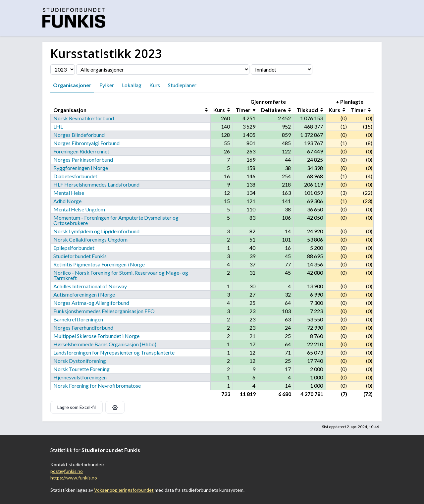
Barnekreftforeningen (78, 319)
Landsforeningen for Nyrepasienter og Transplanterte (114, 352)
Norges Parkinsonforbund (83, 160)
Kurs (155, 85)
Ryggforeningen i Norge (81, 168)
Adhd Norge (67, 201)
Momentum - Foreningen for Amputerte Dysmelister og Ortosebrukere (116, 220)
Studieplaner (182, 85)
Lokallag (132, 85)
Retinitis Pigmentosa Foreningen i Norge (99, 264)
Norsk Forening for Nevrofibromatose (97, 386)
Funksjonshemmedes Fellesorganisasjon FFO (104, 311)
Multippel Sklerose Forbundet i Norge (96, 336)
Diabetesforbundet (75, 176)
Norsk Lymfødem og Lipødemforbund (96, 231)
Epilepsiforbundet (74, 248)
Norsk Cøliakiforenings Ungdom (90, 239)
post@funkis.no (67, 471)
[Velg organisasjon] (163, 69)
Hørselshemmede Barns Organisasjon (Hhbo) (105, 344)
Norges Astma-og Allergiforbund (91, 303)
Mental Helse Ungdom (79, 209)
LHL (58, 126)
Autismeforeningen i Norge (84, 294)
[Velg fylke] (282, 69)
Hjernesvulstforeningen (80, 377)
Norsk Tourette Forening (81, 369)
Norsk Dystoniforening (80, 361)
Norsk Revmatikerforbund (84, 118)
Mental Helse (69, 193)
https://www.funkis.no (74, 478)
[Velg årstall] (63, 69)
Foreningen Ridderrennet (81, 151)
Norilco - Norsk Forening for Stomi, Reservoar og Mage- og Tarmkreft (121, 275)
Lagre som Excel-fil (77, 407)
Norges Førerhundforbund (83, 328)
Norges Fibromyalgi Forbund (86, 143)
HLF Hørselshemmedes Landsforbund (96, 184)
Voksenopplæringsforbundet (124, 490)
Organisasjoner (72, 85)
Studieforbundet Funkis (80, 256)
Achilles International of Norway (90, 286)
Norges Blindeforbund (79, 135)
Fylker (107, 85)
